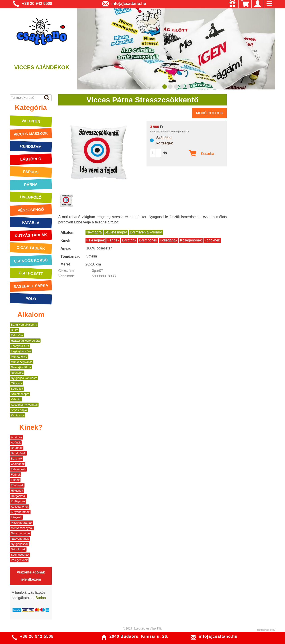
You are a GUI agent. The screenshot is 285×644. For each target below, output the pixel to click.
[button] (158, 151)
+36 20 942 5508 (37, 4)
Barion (41, 598)
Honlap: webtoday (266, 630)
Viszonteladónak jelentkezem (31, 576)
